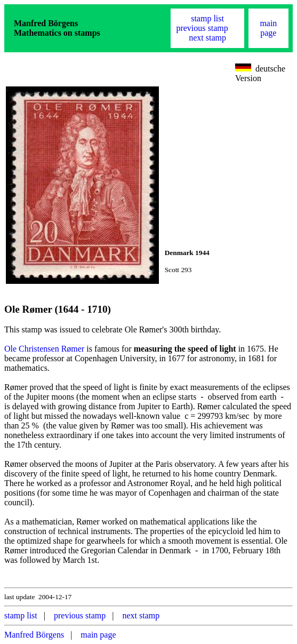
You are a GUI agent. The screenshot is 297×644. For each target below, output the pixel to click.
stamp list (207, 18)
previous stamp (202, 28)
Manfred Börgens (34, 635)
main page (268, 28)
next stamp (207, 38)
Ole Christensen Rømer (44, 349)
